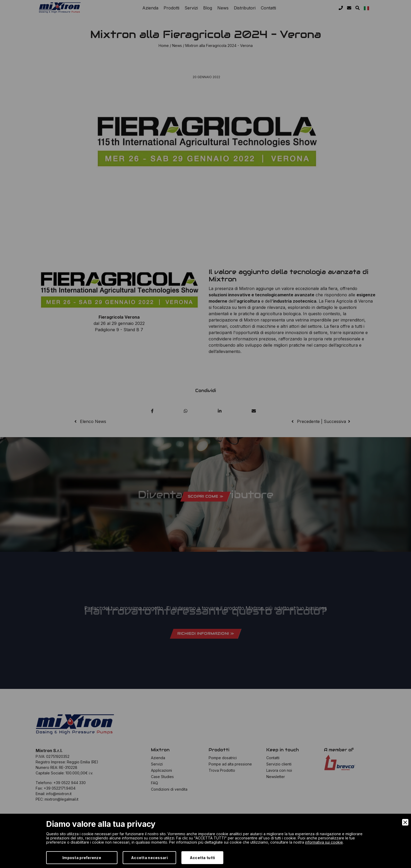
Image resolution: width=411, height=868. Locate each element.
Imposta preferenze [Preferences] (82, 858)
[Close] (405, 822)
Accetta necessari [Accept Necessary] (149, 858)
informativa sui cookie (324, 842)
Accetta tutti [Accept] (202, 858)
